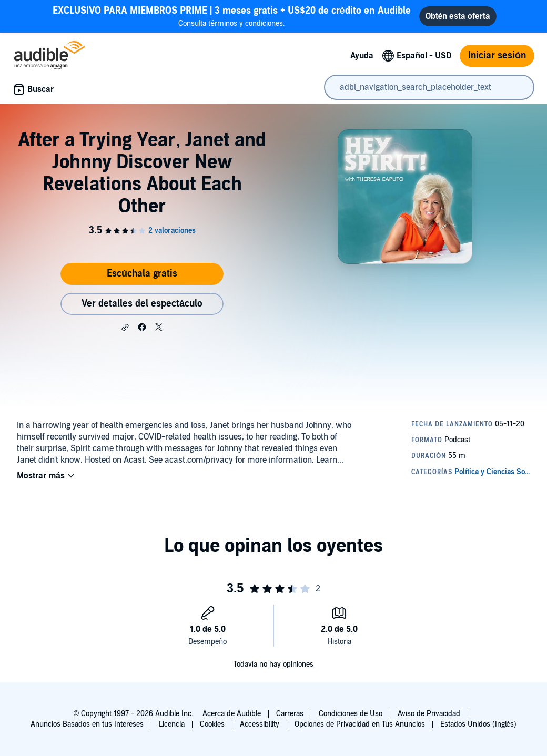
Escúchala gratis (142, 274)
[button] (125, 328)
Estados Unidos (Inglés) (479, 724)
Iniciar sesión (497, 55)
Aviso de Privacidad (429, 714)
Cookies (212, 724)
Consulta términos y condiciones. (232, 16)
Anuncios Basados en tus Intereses (87, 724)
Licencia (172, 724)
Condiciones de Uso (351, 714)
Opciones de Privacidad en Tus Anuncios (360, 724)
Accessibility (260, 724)
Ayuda (362, 56)
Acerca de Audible (232, 714)
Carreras (290, 714)
